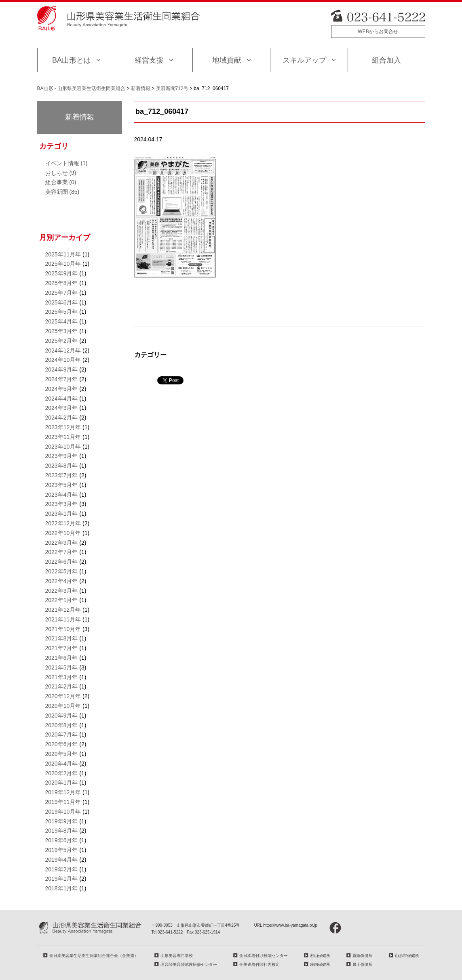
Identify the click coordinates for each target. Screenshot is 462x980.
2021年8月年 (62, 638)
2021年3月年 (62, 677)
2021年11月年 (63, 619)
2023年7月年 (62, 475)
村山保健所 (320, 956)
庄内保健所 (320, 964)
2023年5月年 (62, 485)
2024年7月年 (62, 379)
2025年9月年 (62, 273)
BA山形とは (72, 60)
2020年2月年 (62, 773)
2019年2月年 (62, 869)
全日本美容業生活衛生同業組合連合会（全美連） (94, 956)
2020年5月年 (62, 754)
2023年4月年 (62, 495)
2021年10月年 (63, 629)
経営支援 (149, 60)
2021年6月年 (62, 658)
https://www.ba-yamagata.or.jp (290, 925)
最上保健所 (363, 964)
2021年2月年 (62, 686)
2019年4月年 (62, 860)
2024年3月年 (62, 408)
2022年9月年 (62, 543)
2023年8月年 (62, 466)
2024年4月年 (62, 399)
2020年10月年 (63, 706)
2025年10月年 (63, 264)
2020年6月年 (62, 744)
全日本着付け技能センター (264, 956)
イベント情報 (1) (66, 163)
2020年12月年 (63, 696)
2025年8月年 (62, 283)
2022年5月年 (62, 571)
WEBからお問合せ (378, 31)
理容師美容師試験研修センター (189, 964)
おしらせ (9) (61, 173)
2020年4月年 (62, 764)
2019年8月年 (62, 831)
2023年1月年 (62, 514)
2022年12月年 (63, 523)
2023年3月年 (62, 504)
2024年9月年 (62, 369)
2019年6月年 (62, 840)
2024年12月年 (63, 350)
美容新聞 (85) (62, 192)
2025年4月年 (62, 321)
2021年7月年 (62, 648)
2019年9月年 (62, 821)
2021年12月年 (63, 610)
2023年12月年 (63, 427)
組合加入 (386, 60)
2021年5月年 (62, 667)
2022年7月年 (62, 552)
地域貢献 (227, 60)
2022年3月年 (62, 591)
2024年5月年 (62, 389)
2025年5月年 (62, 312)
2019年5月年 (62, 850)
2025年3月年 (62, 331)
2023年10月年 (63, 447)
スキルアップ (304, 60)
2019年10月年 (63, 812)
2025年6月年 (62, 302)
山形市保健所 (407, 956)
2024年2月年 (62, 418)
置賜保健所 (363, 956)
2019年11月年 (63, 802)
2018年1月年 (62, 888)
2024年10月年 (63, 360)
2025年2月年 (62, 341)
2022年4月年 (62, 581)
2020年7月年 (62, 734)
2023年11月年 (63, 437)
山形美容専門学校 (177, 956)
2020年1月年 (62, 783)
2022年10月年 (63, 533)
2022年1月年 (62, 600)
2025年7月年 (62, 293)
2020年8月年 (62, 725)
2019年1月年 (62, 879)
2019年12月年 (63, 792)
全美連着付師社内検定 (259, 964)
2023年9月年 (62, 456)
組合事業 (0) (61, 182)
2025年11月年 (63, 254)
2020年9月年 (62, 716)
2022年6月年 (62, 562)
